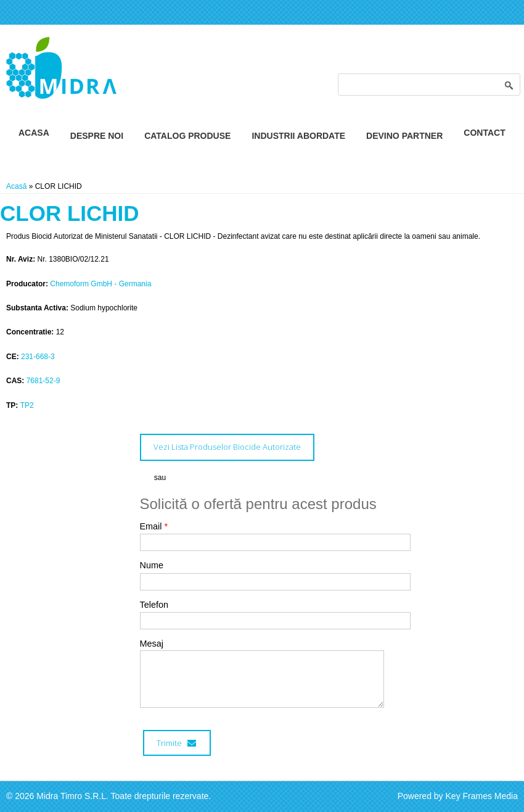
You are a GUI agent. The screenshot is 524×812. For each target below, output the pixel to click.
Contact (484, 133)
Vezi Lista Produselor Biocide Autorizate (227, 447)
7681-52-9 (43, 381)
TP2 (27, 405)
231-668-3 (38, 357)
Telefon (154, 605)
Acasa (34, 133)
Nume (152, 565)
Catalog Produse (187, 136)
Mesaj (152, 644)
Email (154, 526)
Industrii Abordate (298, 136)
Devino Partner (404, 136)
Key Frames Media (482, 796)
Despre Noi (97, 136)
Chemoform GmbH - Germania (100, 284)
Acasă (16, 186)
